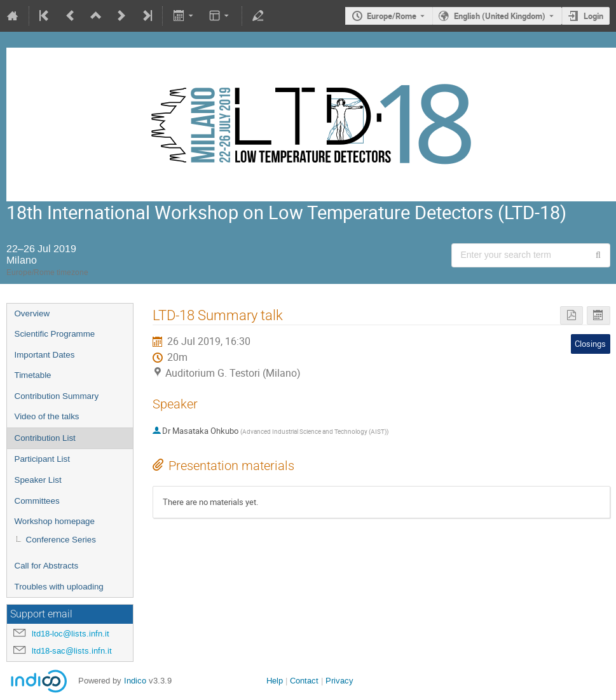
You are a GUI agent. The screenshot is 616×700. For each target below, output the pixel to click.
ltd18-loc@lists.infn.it (71, 634)
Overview (32, 313)
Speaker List (38, 480)
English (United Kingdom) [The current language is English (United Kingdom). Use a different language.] (500, 16)
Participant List (42, 459)
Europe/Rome (392, 16)
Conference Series (61, 540)
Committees (37, 501)
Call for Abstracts (47, 566)
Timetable (33, 375)
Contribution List (45, 438)
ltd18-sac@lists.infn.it (72, 651)
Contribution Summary (57, 396)
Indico (135, 681)
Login (593, 16)
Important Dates (45, 355)
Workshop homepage (55, 521)
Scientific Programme (55, 334)
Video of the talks (47, 416)
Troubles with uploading (59, 587)
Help (275, 681)
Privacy (339, 681)
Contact (304, 681)
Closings (590, 344)
